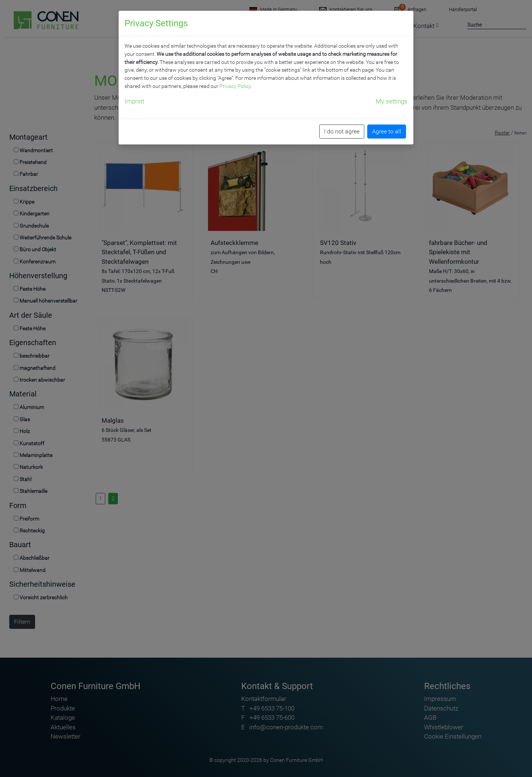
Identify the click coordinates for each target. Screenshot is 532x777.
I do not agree (342, 131)
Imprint (134, 101)
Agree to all (387, 131)
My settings (392, 101)
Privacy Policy (235, 86)
